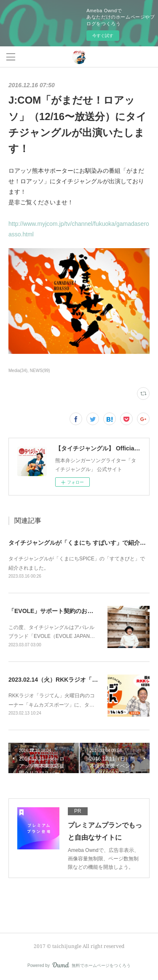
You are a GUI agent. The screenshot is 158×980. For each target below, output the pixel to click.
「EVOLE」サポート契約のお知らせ (57, 611)
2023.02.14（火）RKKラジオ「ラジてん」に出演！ (77, 680)
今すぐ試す (103, 36)
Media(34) (18, 371)
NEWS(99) (40, 371)
